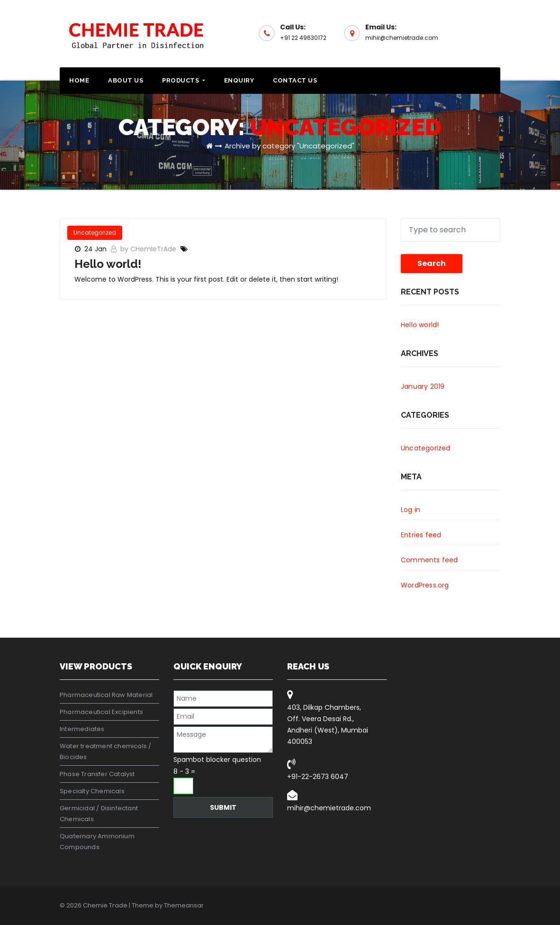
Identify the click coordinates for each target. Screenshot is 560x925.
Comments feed (429, 560)
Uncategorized (95, 233)
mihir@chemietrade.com (329, 808)
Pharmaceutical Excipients (101, 712)
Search (432, 263)
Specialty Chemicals (92, 791)
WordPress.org (425, 585)
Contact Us (295, 80)
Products (184, 80)
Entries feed (421, 535)
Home (79, 80)
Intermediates (82, 729)
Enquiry (239, 80)
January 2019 (423, 386)
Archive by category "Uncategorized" (289, 146)
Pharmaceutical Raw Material (106, 695)
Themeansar (184, 905)
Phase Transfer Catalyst (97, 774)
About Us (126, 80)
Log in (411, 510)
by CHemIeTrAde (149, 249)
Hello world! (108, 264)
